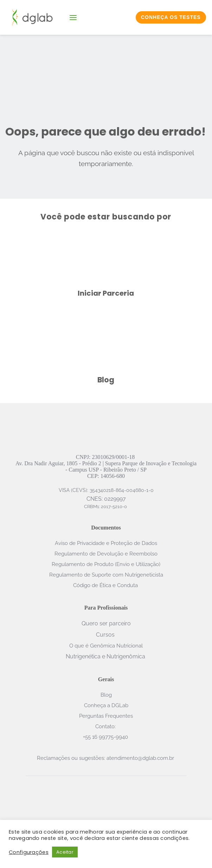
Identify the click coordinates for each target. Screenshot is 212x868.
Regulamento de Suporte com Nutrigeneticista (106, 575)
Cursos (105, 635)
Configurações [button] (29, 852)
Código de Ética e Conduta (106, 585)
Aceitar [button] (65, 852)
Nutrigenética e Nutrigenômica (105, 656)
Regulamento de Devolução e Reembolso (106, 554)
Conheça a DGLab (106, 705)
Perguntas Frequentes (106, 716)
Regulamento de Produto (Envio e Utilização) (106, 564)
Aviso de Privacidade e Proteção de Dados (106, 543)
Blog (106, 695)
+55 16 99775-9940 (106, 737)
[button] (73, 18)
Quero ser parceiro (106, 623)
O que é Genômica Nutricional (106, 646)
